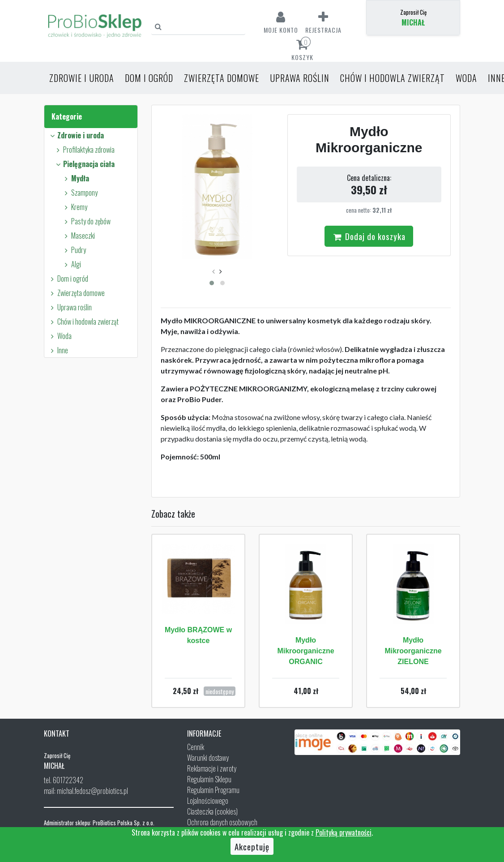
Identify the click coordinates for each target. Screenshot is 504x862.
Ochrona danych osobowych (222, 822)
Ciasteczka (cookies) (212, 811)
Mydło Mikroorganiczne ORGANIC (305, 651)
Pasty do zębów (86, 221)
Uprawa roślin (300, 78)
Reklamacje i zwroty (212, 768)
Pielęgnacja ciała (84, 164)
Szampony (80, 193)
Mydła (75, 178)
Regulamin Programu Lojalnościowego (213, 795)
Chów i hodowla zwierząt (393, 78)
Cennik (196, 747)
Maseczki (78, 236)
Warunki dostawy (208, 758)
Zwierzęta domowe (222, 78)
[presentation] (214, 271)
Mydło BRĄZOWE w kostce (198, 635)
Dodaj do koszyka (369, 236)
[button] (212, 283)
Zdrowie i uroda (82, 78)
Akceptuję (252, 846)
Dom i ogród (149, 78)
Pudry (74, 250)
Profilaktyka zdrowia (84, 150)
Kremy (75, 207)
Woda (466, 78)
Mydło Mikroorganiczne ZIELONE (413, 651)
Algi (71, 264)
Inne (58, 350)
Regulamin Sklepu (209, 779)
